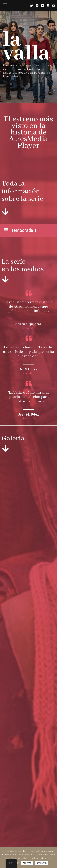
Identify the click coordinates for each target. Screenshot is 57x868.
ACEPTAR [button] (27, 863)
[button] (5, 5)
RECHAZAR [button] (41, 863)
